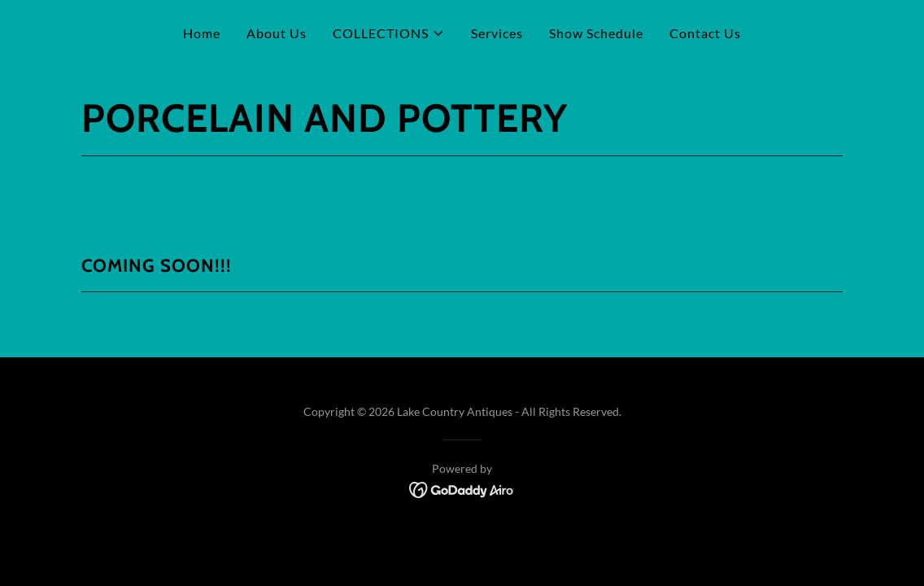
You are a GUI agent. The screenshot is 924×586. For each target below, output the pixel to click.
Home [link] (202, 33)
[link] (462, 488)
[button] (389, 33)
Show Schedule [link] (596, 33)
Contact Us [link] (705, 33)
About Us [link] (277, 33)
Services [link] (497, 33)
